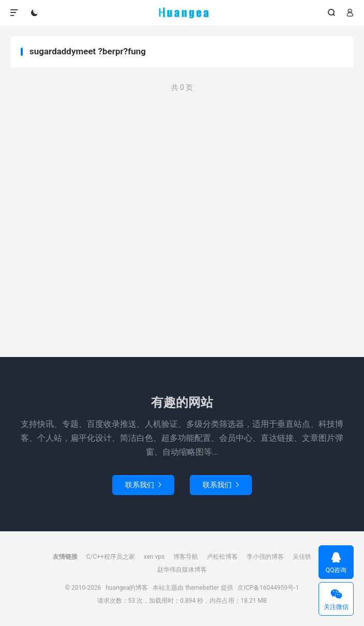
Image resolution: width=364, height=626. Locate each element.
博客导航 (186, 557)
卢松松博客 (222, 557)
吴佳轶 (302, 557)
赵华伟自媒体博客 (182, 570)
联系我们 (143, 485)
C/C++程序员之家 (111, 557)
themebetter (202, 588)
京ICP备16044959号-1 (268, 588)
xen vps (154, 557)
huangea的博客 (182, 13)
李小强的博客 (265, 557)
